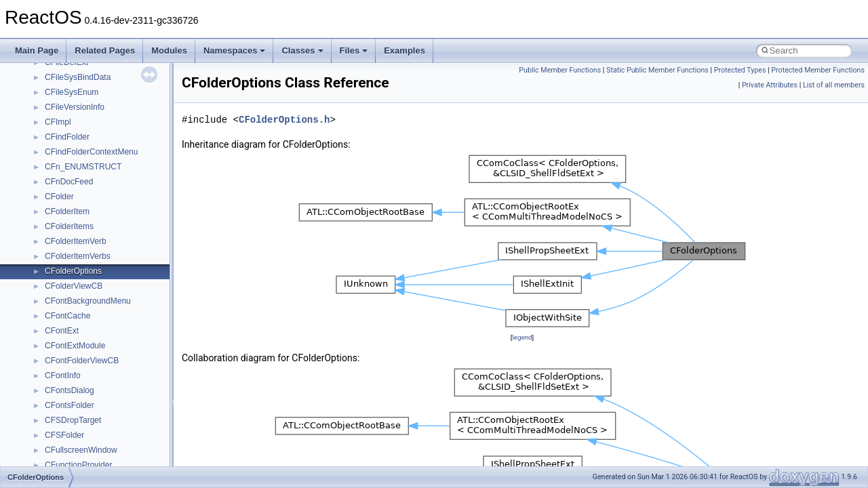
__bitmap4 (64, 67)
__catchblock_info (77, 216)
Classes (302, 50)
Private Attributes (770, 85)
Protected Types (740, 70)
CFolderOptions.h (284, 120)
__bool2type (67, 82)
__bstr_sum (66, 127)
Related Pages (105, 50)
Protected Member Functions (818, 70)
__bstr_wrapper (73, 142)
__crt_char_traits (75, 380)
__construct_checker (82, 335)
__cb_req (62, 231)
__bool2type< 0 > (76, 97)
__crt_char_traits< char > (90, 395)
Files (354, 50)
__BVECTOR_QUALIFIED (93, 186)
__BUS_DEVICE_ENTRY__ (96, 157)
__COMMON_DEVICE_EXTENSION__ (116, 321)
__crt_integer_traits (80, 455)
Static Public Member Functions (657, 70)
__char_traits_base (79, 261)
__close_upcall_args (82, 306)
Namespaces (235, 50)
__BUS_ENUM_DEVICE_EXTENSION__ (120, 171)
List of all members (834, 85)
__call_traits (66, 201)
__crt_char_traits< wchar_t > (96, 410)
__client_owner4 (74, 291)
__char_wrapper (74, 276)
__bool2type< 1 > (76, 112)
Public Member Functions (560, 70)
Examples (405, 50)
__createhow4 (70, 350)
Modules (169, 50)
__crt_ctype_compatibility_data (101, 425)
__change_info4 (74, 246)
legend (522, 337)
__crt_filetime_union (81, 440)
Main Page (37, 50)
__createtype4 (71, 365)
